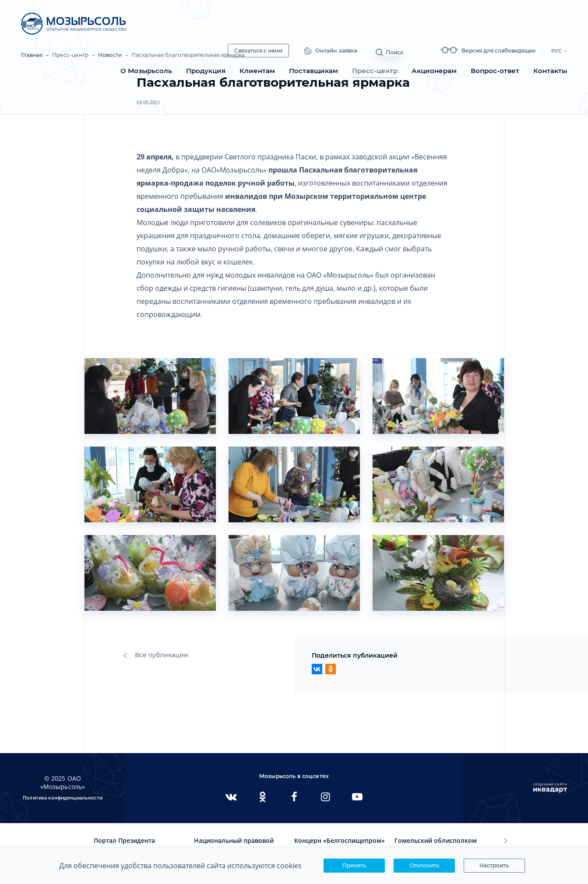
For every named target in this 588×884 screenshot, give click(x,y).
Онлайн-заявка (354, 51)
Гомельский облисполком (436, 840)
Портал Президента (124, 840)
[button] (506, 841)
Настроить (494, 865)
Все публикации (156, 655)
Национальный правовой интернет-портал (234, 845)
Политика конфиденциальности (63, 798)
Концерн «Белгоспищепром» (340, 840)
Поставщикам (313, 71)
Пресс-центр (375, 71)
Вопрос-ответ (495, 71)
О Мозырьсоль (146, 71)
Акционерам (434, 71)
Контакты (550, 71)
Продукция (206, 71)
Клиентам (257, 71)
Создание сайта (550, 788)
